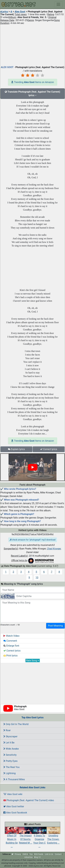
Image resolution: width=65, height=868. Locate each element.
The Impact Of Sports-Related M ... (26, 837)
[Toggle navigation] (58, 4)
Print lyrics (10, 656)
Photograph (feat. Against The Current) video (29, 800)
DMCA (25, 854)
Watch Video (11, 636)
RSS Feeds (39, 854)
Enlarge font (11, 646)
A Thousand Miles (14, 779)
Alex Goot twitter (14, 806)
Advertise (29, 857)
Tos (31, 854)
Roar (7, 730)
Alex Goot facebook (15, 813)
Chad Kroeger (54, 549)
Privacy (18, 854)
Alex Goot (20, 12)
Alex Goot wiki (13, 794)
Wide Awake (11, 749)
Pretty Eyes (10, 761)
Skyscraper (10, 736)
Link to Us (49, 854)
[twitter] (12, 854)
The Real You (11, 767)
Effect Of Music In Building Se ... (12, 838)
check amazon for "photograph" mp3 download (32, 540)
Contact (58, 854)
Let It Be (9, 743)
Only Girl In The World (16, 724)
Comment (10, 641)
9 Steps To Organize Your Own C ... (39, 838)
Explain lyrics (16, 449)
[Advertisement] (32, 44)
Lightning (10, 773)
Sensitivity (10, 755)
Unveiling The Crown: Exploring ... (53, 836)
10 (37, 577)
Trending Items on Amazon (32, 82)
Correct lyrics (49, 449)
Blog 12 (37, 857)
